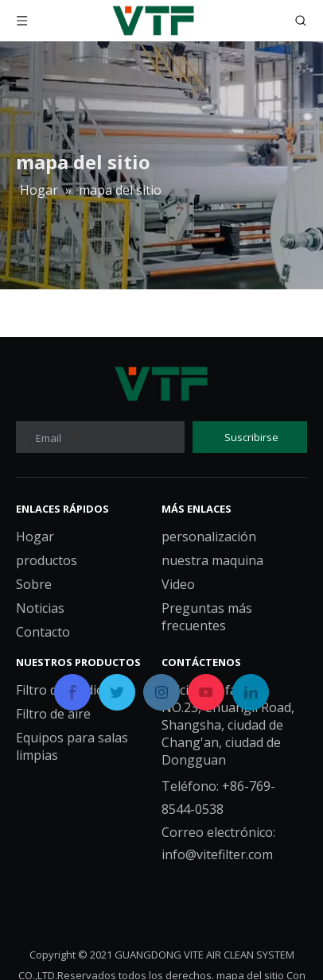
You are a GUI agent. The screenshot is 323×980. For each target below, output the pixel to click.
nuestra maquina (212, 560)
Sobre (34, 584)
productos (47, 560)
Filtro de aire (53, 714)
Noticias (40, 608)
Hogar (35, 536)
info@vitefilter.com (217, 854)
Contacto (43, 632)
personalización (209, 536)
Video (178, 584)
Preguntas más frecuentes (207, 617)
